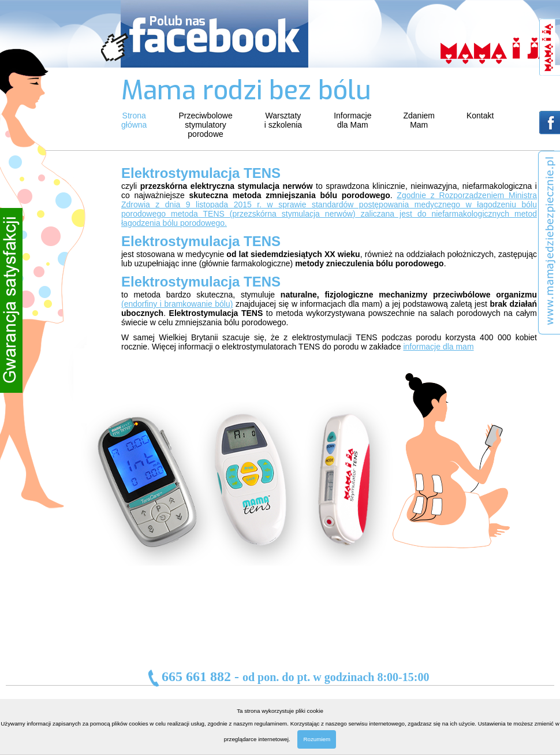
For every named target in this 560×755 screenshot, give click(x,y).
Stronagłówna (134, 120)
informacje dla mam (438, 347)
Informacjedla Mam (352, 120)
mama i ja (497, 51)
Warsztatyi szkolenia (283, 120)
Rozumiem (317, 739)
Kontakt (480, 116)
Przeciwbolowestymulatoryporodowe (205, 125)
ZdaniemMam (419, 120)
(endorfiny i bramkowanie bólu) (177, 304)
